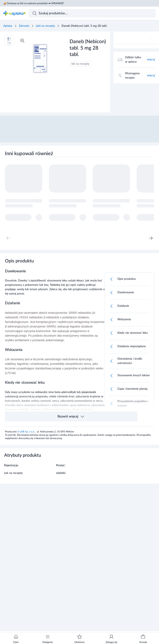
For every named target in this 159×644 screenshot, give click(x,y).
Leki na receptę (45, 26)
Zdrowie (24, 26)
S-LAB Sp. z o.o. (27, 432)
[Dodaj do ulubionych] (152, 40)
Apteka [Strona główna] (8, 26)
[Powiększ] (22, 41)
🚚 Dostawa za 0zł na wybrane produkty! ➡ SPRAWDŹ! (34, 3)
